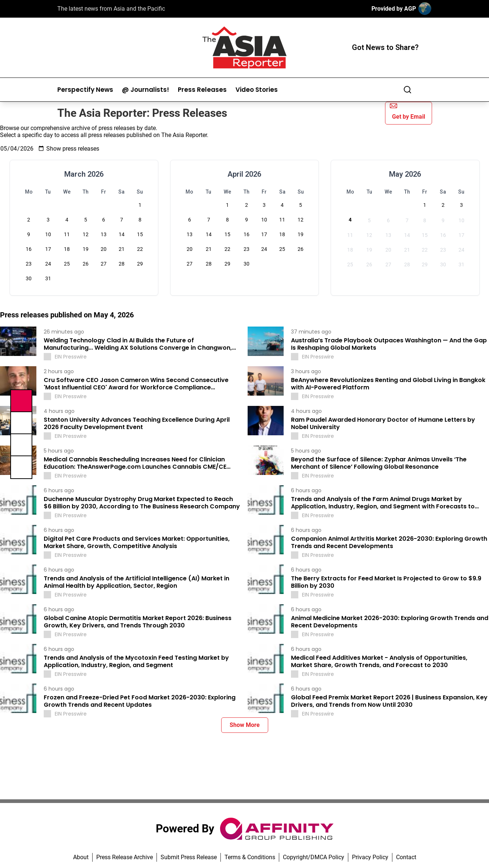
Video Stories (257, 90)
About (81, 857)
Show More (245, 725)
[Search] (407, 90)
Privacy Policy (370, 857)
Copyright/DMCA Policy (314, 857)
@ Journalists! (145, 90)
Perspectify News (85, 90)
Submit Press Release (189, 857)
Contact (406, 857)
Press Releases (202, 90)
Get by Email (407, 111)
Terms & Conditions (250, 857)
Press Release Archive (125, 857)
